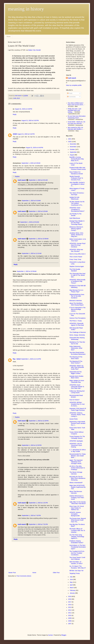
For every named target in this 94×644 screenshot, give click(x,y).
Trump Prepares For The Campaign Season (77, 437)
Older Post (56, 573)
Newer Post (12, 573)
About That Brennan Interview (76, 492)
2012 (70, 610)
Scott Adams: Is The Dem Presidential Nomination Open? (78, 547)
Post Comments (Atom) (24, 576)
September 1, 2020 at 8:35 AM (31, 163)
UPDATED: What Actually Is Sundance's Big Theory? (77, 281)
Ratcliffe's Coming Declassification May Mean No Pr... (77, 159)
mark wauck (22, 180)
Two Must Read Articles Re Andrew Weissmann (77, 353)
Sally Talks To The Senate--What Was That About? (78, 503)
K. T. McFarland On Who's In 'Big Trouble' (78, 451)
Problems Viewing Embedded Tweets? (76, 542)
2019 (70, 596)
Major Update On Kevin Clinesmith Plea (77, 381)
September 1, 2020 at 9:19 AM (31, 201)
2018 (70, 599)
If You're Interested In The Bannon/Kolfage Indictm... (77, 309)
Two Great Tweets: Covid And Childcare (77, 558)
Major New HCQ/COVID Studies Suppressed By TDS (78, 487)
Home (9, 36)
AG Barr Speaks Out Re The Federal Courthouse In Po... (77, 203)
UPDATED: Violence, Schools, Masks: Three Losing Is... (77, 415)
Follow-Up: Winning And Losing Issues (77, 392)
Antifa (15, 98)
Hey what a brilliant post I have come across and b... (76, 104)
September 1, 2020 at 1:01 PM (38, 503)
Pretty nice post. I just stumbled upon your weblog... (74, 110)
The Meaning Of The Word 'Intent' (76, 358)
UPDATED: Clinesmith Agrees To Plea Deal (77, 324)
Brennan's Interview (76, 301)
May (71, 582)
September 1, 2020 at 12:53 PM (32, 445)
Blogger (64, 635)
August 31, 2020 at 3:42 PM (26, 134)
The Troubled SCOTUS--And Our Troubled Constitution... (77, 553)
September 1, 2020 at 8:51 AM (38, 180)
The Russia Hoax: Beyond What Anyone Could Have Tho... (78, 520)
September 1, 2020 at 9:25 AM (38, 211)
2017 (70, 602)
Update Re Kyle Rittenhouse (74, 198)
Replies (17, 176)
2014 (70, 605)
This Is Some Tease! (76, 257)
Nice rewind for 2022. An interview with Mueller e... (76, 128)
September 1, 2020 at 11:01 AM (32, 253)
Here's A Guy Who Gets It (77, 254)
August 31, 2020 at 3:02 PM (30, 120)
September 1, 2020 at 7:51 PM (38, 524)
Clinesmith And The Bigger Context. (76, 373)
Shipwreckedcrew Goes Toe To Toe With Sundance (77, 296)
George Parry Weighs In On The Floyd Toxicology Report (77, 223)
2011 (70, 613)
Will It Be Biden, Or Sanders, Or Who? (76, 563)
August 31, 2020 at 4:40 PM (34, 148)
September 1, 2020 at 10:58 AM (39, 239)
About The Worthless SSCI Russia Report (76, 304)
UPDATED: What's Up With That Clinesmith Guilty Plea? (77, 367)
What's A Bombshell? (76, 483)
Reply (15, 114)
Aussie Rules (74, 419)
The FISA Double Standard (75, 270)
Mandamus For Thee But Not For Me (77, 343)
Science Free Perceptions (77, 318)
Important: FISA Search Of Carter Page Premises (78, 409)
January (72, 593)
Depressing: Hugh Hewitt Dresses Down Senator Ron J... (77, 423)
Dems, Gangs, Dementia (77, 335)
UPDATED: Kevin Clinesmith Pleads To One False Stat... (77, 387)
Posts (70, 93)
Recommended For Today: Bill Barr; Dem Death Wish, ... (78, 456)
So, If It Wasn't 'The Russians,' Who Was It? (78, 567)
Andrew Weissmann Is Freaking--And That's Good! (77, 498)
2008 (70, 621)
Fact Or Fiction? (74, 400)
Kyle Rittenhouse (75, 218)
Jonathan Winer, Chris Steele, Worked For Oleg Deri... (76, 235)
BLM (18, 98)
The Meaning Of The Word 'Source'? (76, 362)
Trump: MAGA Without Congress (76, 433)
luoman (51, 635)
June (71, 579)
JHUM (15, 134)
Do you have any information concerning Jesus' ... (77, 117)
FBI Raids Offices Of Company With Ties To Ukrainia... (77, 530)
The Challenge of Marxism (78, 332)
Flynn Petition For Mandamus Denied (76, 173)
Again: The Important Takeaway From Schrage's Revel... (76, 462)
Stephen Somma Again (77, 266)
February (73, 590)
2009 (70, 618)
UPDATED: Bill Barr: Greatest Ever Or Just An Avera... (77, 404)
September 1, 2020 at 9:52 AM (30, 222)
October (72, 149)
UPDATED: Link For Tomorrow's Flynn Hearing (76, 445)
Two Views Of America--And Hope (77, 194)
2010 (70, 615)
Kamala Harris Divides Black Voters (76, 377)
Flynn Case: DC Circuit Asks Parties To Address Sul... (77, 508)
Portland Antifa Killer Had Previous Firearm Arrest (78, 168)
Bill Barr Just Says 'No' (77, 571)
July (71, 577)
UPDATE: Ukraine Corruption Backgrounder (75, 514)
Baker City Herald (34, 50)
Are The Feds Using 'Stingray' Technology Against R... (77, 537)
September (73, 152)
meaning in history (26, 9)
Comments (71, 97)
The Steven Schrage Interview (76, 473)
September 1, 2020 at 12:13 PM (31, 359)
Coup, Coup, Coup (75, 259)
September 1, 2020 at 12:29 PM (39, 421)
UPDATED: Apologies (76, 441)
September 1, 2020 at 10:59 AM (27, 271)
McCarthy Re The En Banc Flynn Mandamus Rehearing (77, 478)
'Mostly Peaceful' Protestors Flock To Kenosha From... (76, 178)
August (72, 155)
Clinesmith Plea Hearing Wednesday (77, 339)
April (71, 585)
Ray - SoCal (17, 359)
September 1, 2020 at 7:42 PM (31, 515)
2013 (70, 607)
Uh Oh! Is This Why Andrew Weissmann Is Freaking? (77, 468)
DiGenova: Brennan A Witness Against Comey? (76, 229)
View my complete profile (74, 85)
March (72, 588)
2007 (70, 624)
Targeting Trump (75, 573)
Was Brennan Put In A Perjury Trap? (76, 291)
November (73, 147)
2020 (70, 142)
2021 (70, 139)
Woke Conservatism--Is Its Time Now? (78, 240)
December (73, 144)
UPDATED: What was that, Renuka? (76, 250)
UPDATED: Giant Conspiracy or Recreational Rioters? (77, 209)
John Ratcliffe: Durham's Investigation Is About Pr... (77, 184)
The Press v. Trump (76, 321)
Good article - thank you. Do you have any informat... (76, 123)
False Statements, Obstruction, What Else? (76, 348)
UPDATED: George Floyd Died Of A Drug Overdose (77, 245)
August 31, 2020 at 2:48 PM (23, 109)
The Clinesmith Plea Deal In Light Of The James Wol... (77, 275)
